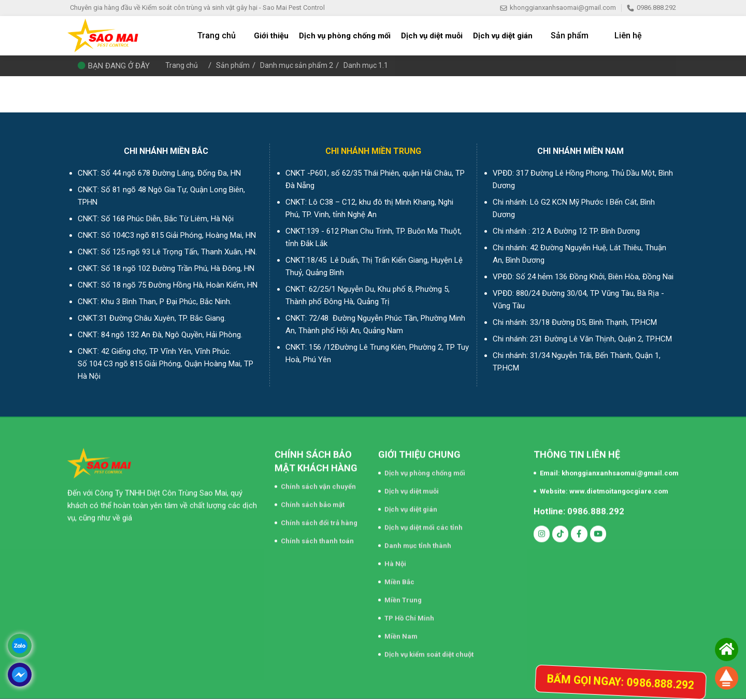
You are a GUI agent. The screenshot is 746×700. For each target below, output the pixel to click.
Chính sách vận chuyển (318, 482)
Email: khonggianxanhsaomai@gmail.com (609, 469)
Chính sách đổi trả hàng (319, 518)
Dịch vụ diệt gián (411, 505)
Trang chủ (182, 65)
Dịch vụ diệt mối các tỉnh (424, 523)
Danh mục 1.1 (371, 65)
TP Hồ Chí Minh (409, 614)
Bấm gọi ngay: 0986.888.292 (609, 681)
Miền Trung (403, 596)
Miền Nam (401, 632)
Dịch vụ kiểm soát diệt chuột (429, 650)
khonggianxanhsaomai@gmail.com (558, 8)
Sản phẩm (234, 65)
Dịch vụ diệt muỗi (412, 487)
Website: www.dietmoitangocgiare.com (604, 487)
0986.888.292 (651, 8)
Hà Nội (395, 559)
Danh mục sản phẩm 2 (300, 65)
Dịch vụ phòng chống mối (425, 469)
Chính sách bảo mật (313, 500)
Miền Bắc (399, 577)
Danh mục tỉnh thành (418, 541)
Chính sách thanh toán (317, 537)
